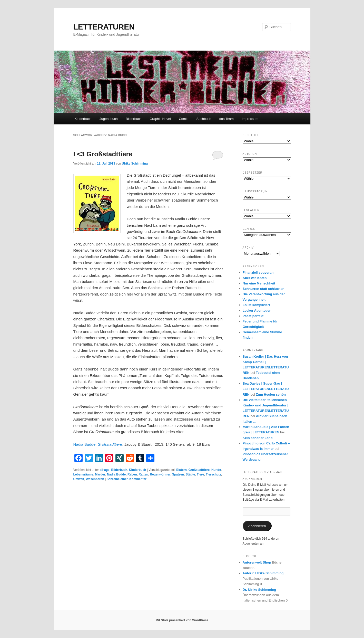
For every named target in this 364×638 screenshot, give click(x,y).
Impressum (250, 119)
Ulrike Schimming (135, 164)
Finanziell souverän (258, 273)
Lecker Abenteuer (257, 311)
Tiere (200, 474)
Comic (184, 119)
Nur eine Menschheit (259, 283)
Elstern (181, 470)
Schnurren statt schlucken (264, 289)
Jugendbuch (109, 119)
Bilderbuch (134, 119)
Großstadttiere (199, 470)
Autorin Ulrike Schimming (263, 573)
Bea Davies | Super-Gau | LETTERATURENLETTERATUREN (266, 389)
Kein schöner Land (258, 438)
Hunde (216, 470)
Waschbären (95, 479)
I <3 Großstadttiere (103, 154)
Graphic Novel (160, 119)
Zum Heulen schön (271, 394)
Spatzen (178, 474)
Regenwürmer (160, 474)
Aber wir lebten (255, 278)
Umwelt (79, 479)
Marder (100, 474)
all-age (105, 470)
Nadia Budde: (98, 444)
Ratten (143, 474)
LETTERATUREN (104, 27)
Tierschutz (213, 474)
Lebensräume (83, 474)
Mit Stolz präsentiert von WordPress (182, 620)
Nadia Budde (116, 474)
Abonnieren (257, 526)
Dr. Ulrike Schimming (259, 590)
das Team (227, 119)
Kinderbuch (83, 119)
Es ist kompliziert (256, 305)
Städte (190, 474)
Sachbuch (204, 119)
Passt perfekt (253, 316)
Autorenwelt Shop (257, 562)
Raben (132, 474)
